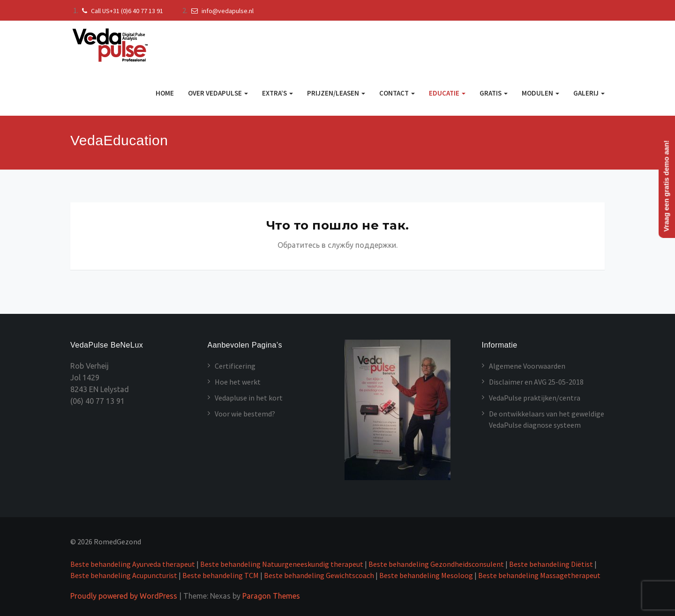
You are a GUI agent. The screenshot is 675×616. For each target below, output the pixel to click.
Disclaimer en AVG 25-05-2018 (536, 382)
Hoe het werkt (238, 382)
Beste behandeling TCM (221, 575)
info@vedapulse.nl (221, 11)
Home (165, 93)
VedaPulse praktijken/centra (535, 398)
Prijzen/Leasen (336, 93)
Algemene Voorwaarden (527, 366)
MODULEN (540, 93)
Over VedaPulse (218, 93)
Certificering (235, 366)
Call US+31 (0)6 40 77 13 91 (121, 11)
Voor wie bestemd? (245, 414)
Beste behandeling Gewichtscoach (319, 575)
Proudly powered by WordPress (124, 596)
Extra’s (277, 93)
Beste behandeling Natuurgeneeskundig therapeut (282, 564)
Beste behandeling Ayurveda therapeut (133, 564)
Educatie (447, 93)
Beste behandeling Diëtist (551, 564)
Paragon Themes (271, 596)
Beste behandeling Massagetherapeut (539, 575)
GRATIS (494, 93)
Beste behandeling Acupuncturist (124, 575)
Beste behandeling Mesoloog (426, 575)
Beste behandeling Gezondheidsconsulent (436, 564)
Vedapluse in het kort (249, 398)
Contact (397, 93)
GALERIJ (589, 93)
